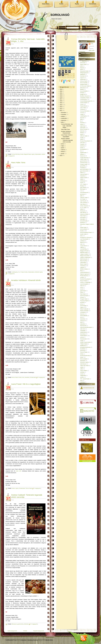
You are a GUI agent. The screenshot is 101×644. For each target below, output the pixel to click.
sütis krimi (83, 329)
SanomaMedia (84, 316)
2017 (61, 99)
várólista (82, 372)
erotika (82, 138)
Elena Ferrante (84, 129)
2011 (61, 111)
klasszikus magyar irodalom (87, 224)
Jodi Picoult (83, 201)
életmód (82, 131)
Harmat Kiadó (84, 174)
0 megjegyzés (11, 156)
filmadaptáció (83, 149)
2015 (61, 103)
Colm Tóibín (83, 108)
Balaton (82, 89)
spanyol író (83, 321)
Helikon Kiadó (84, 178)
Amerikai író (83, 76)
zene (81, 381)
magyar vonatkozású (85, 257)
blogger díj (83, 94)
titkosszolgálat (84, 359)
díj (81, 121)
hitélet (82, 179)
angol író (82, 78)
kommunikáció (84, 229)
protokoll (82, 302)
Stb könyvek (83, 326)
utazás (82, 367)
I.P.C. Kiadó (83, 184)
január (63, 154)
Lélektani (82, 241)
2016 (61, 101)
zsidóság (82, 382)
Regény (77, 4)
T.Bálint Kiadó (84, 344)
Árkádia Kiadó (84, 84)
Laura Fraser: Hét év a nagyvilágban (26, 384)
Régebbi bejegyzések (39, 631)
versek (82, 374)
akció (82, 66)
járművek (82, 194)
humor (82, 183)
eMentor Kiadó (84, 136)
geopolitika (83, 166)
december (64, 113)
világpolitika (83, 375)
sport (81, 322)
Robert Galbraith (84, 309)
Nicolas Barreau (84, 276)
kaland (82, 209)
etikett (82, 139)
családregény (15, 272)
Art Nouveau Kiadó (85, 86)
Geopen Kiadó (84, 164)
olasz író (82, 286)
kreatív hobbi (83, 234)
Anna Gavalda (84, 83)
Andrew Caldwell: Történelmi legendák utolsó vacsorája (67, 140)
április (63, 148)
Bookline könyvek (85, 96)
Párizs (82, 292)
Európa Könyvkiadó (85, 141)
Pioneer (82, 297)
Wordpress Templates (33, 640)
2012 (61, 109)
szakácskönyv (84, 332)
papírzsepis (83, 291)
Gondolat (82, 168)
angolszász (83, 79)
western (43, 154)
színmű (82, 337)
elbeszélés (83, 128)
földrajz (82, 154)
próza (82, 304)
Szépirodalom (46, 4)
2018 (61, 97)
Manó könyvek (84, 259)
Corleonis (83, 109)
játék (81, 196)
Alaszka (82, 68)
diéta (81, 119)
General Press (84, 163)
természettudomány (85, 356)
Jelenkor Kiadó (84, 198)
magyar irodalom (84, 254)
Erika (92, 44)
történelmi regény (39, 272)
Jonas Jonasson (84, 206)
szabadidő (83, 331)
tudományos (83, 364)
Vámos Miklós (84, 371)
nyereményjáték (84, 284)
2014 (61, 105)
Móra (81, 271)
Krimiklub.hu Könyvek (86, 237)
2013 (61, 107)
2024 (61, 89)
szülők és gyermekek (85, 342)
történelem (26, 624)
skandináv (27, 377)
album (82, 69)
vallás (82, 369)
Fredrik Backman (84, 158)
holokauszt (83, 181)
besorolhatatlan (84, 91)
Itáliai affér (19, 471)
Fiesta (82, 148)
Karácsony (83, 211)
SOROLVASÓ (60, 15)
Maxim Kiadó (83, 264)
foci (81, 151)
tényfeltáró (83, 349)
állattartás (83, 74)
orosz (82, 287)
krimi (23, 377)
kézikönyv (83, 222)
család (82, 114)
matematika (83, 262)
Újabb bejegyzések (12, 631)
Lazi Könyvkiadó (84, 239)
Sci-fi (81, 317)
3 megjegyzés (37, 488)
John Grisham (84, 202)
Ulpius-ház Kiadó (84, 366)
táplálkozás (83, 346)
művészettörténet (84, 272)
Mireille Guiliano (84, 269)
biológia (82, 93)
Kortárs (61, 4)
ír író (81, 191)
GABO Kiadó (83, 159)
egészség (83, 126)
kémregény (83, 217)
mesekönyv (83, 266)
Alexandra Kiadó (84, 71)
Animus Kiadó (15, 377)
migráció (82, 267)
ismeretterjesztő (84, 192)
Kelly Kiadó (83, 216)
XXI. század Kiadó (85, 379)
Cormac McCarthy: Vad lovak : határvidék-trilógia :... (67, 126)
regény (33, 154)
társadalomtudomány (85, 347)
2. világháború (84, 61)
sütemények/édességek (86, 327)
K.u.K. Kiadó (21, 272)
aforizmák (83, 63)
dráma (82, 124)
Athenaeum (14, 624)
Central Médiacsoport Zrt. (86, 101)
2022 (61, 91)
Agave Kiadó (83, 64)
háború (82, 173)
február (63, 152)
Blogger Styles (49, 640)
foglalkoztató (83, 153)
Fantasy (82, 144)
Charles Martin (84, 103)
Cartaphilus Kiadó (85, 98)
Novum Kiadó (84, 281)
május (63, 146)
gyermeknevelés (84, 171)
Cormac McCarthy (16, 154)
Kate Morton (83, 212)
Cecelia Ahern (84, 99)
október (63, 116)
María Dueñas (84, 261)
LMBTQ (82, 247)
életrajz (82, 133)
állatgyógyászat (84, 73)
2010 (61, 155)
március (63, 150)
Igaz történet (83, 188)
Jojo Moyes (83, 204)
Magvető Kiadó (28, 154)
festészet (82, 146)
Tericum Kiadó (29, 488)
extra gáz (82, 143)
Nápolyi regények (84, 274)
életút (82, 134)
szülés (82, 341)
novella (82, 277)
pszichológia (83, 306)
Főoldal (25, 631)
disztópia (82, 123)
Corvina (82, 113)
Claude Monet (84, 106)
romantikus (83, 312)
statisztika (83, 324)
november (64, 114)
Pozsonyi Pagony (84, 301)
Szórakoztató (93, 4)
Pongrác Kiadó (84, 299)
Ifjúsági (82, 186)
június (63, 144)
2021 (61, 93)
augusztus (64, 120)
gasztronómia (20, 624)
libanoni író (83, 242)
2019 (61, 95)
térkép (82, 354)
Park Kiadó (83, 294)
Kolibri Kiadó (83, 227)
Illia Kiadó (83, 189)
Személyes (83, 334)
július (62, 122)
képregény (83, 219)
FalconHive (24, 640)
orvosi (82, 289)
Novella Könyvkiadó (85, 279)
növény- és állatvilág (85, 282)
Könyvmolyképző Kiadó (86, 232)
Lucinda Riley (84, 249)
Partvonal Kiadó (84, 296)
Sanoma (82, 314)
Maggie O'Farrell (84, 251)
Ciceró (82, 104)
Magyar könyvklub (85, 256)
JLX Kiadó (83, 199)
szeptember (64, 118)
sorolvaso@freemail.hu (84, 58)
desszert (82, 118)
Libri (81, 244)
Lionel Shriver (84, 246)
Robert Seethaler (84, 311)
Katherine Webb (84, 214)
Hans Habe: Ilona (18, 163)
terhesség (83, 351)
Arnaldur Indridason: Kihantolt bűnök (26, 280)
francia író (83, 156)
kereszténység (84, 221)
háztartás (82, 176)
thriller (82, 357)
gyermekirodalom (84, 169)
